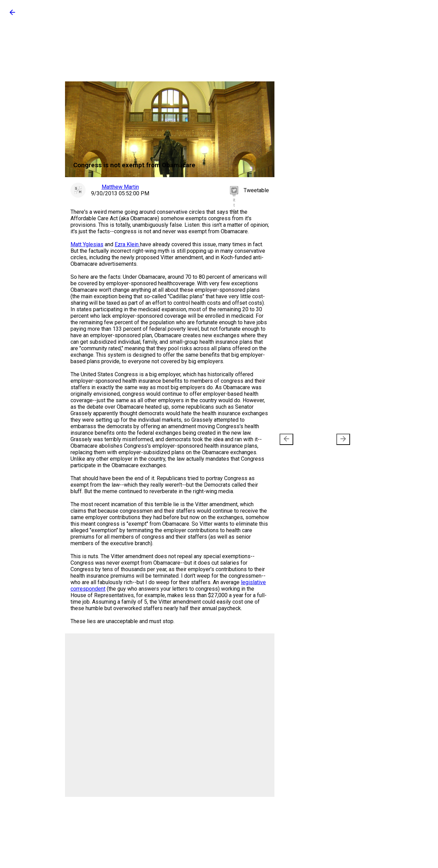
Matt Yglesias (87, 244)
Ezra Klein (127, 244)
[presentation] (286, 439)
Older (333, 439)
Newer (298, 439)
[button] (12, 15)
